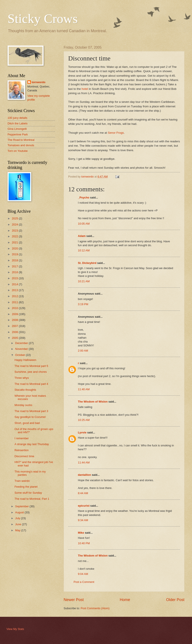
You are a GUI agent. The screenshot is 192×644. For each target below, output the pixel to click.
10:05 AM (84, 224)
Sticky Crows (43, 19)
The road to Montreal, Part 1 (32, 499)
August (20, 512)
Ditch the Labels (17, 123)
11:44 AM (84, 462)
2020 (15, 248)
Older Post (175, 600)
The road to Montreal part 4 (31, 384)
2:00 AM (83, 351)
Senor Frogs (116, 133)
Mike (81, 533)
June (19, 524)
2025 (15, 218)
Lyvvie (82, 432)
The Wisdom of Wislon (93, 402)
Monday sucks (23, 405)
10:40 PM (84, 543)
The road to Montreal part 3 (31, 411)
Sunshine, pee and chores (31, 372)
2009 (15, 314)
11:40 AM (84, 389)
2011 (15, 302)
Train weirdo (22, 481)
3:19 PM (83, 304)
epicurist (84, 506)
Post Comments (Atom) (95, 608)
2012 (15, 296)
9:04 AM (83, 574)
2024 (15, 224)
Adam (82, 236)
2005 (15, 338)
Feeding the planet (26, 487)
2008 (15, 320)
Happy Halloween (25, 360)
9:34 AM (83, 520)
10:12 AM (84, 250)
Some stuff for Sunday (28, 493)
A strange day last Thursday (32, 444)
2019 (15, 254)
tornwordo (39, 82)
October (20, 355)
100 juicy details (17, 118)
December (22, 343)
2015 (15, 278)
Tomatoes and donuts (21, 145)
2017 (15, 266)
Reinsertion (21, 450)
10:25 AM (84, 420)
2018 (15, 260)
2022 (15, 236)
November (22, 349)
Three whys (22, 378)
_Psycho (84, 197)
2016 (15, 272)
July (18, 518)
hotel (85, 89)
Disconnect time (24, 456)
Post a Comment (84, 582)
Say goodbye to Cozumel (30, 417)
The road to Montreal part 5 (31, 366)
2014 (15, 284)
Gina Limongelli (17, 129)
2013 (15, 290)
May (18, 530)
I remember (22, 438)
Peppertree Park (18, 134)
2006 (15, 332)
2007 (15, 326)
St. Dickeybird (87, 263)
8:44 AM (83, 493)
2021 (15, 242)
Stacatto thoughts (25, 390)
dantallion (84, 475)
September (22, 506)
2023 (15, 231)
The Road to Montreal (21, 140)
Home (125, 600)
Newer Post (74, 600)
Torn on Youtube (18, 151)
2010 (15, 308)
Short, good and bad (27, 423)
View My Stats (15, 629)
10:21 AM (84, 281)
